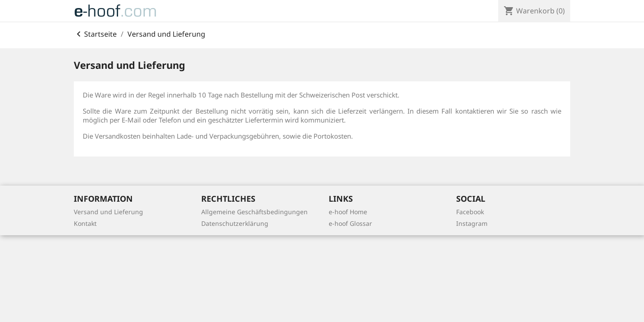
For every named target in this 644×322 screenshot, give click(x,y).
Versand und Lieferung (108, 212)
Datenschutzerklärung (235, 223)
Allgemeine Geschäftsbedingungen (254, 212)
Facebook (470, 212)
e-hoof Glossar (350, 223)
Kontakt (85, 223)
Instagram (472, 223)
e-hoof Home (348, 212)
